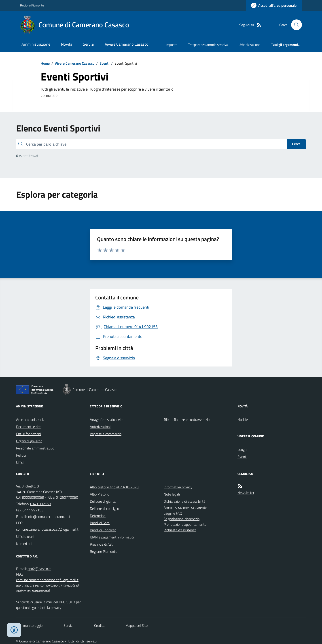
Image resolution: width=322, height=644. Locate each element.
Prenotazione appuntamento (185, 524)
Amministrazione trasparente (185, 508)
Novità (67, 44)
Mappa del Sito (137, 625)
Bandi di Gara (100, 523)
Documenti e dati (29, 427)
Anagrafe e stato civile (107, 419)
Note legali (172, 494)
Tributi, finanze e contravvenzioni (188, 419)
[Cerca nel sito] (295, 25)
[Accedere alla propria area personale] (274, 5)
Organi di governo (29, 441)
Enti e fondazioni (29, 434)
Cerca (296, 144)
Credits (99, 625)
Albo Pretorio (100, 494)
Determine (98, 516)
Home (45, 63)
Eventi (104, 63)
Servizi (89, 44)
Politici (21, 455)
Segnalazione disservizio (182, 519)
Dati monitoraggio (29, 625)
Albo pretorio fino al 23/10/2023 (114, 487)
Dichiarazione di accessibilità (184, 501)
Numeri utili (25, 544)
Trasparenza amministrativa (208, 45)
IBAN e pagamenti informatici (112, 537)
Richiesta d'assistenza (180, 530)
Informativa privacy (178, 487)
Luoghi (242, 449)
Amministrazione (36, 44)
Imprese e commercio (106, 434)
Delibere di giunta (103, 501)
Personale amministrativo (35, 448)
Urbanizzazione (250, 45)
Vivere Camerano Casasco (127, 44)
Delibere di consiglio (104, 508)
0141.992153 (41, 504)
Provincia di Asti (102, 544)
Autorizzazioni (100, 427)
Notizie (243, 419)
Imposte (171, 45)
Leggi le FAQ (173, 513)
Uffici (20, 462)
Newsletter (246, 493)
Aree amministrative (31, 419)
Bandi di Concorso (103, 530)
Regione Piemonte (32, 5)
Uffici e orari (25, 536)
